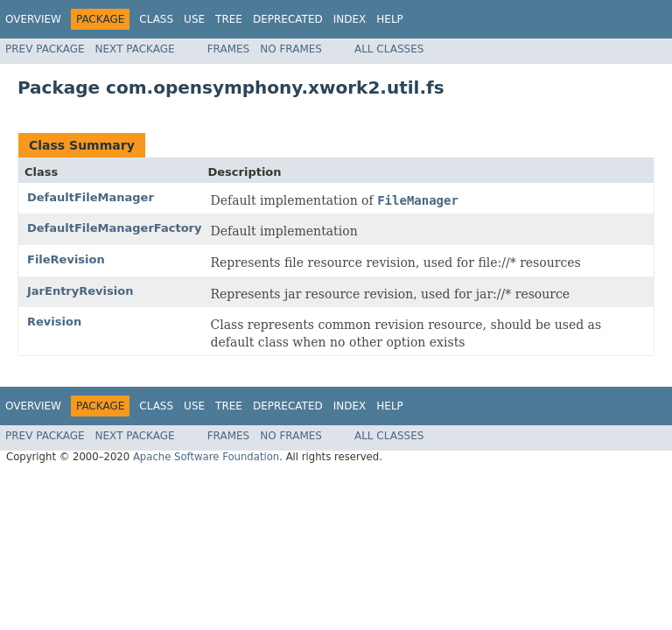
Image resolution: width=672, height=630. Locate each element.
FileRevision (66, 259)
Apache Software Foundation (206, 457)
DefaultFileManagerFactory (114, 228)
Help (390, 19)
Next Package (135, 49)
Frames (229, 49)
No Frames (291, 49)
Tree (229, 19)
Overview (33, 19)
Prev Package (45, 49)
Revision (54, 322)
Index (350, 19)
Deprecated (288, 19)
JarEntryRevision (80, 291)
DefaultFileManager (91, 197)
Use (194, 19)
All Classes (389, 49)
